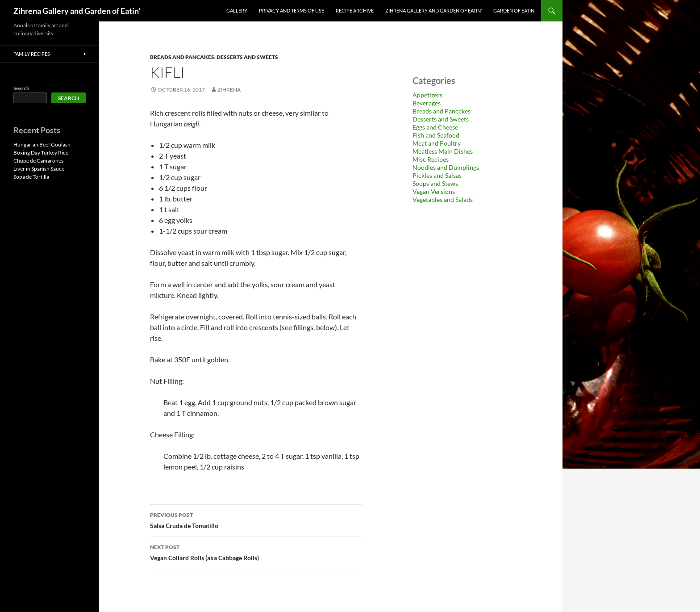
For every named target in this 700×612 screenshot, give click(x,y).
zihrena (229, 90)
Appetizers (427, 95)
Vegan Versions (434, 191)
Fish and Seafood (436, 135)
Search (21, 88)
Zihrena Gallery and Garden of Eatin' (77, 11)
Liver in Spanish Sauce (39, 169)
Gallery (237, 10)
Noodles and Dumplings (446, 167)
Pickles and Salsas (437, 175)
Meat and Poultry (437, 143)
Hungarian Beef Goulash (42, 145)
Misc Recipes (431, 159)
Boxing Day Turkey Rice (41, 153)
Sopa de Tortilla (31, 177)
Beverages (427, 103)
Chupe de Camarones (38, 161)
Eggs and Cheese (435, 127)
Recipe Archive (355, 10)
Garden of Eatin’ (514, 10)
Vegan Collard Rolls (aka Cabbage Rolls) (256, 552)
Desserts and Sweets (247, 57)
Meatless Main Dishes (443, 151)
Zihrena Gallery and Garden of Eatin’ (433, 10)
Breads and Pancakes (182, 57)
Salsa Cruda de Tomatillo (256, 520)
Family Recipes (32, 54)
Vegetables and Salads (443, 199)
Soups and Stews (435, 183)
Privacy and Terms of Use (292, 10)
